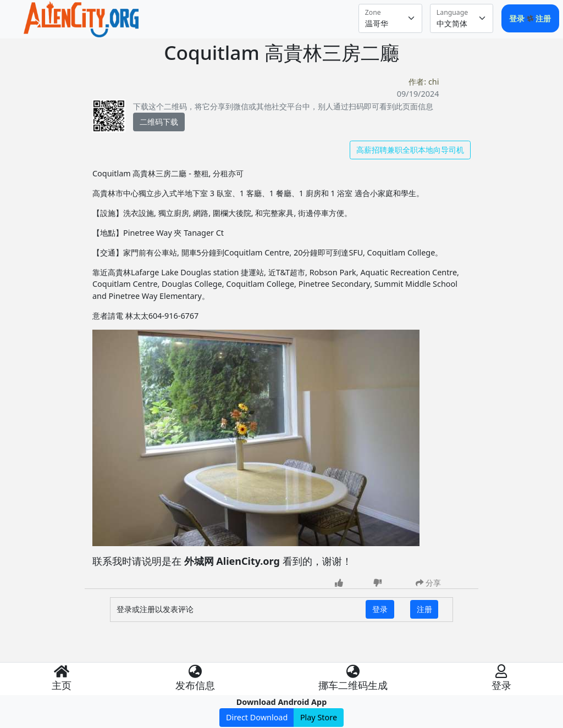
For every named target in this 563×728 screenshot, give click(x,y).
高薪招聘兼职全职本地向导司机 (410, 150)
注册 (543, 18)
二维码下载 (159, 122)
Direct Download (257, 717)
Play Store (319, 717)
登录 (518, 18)
